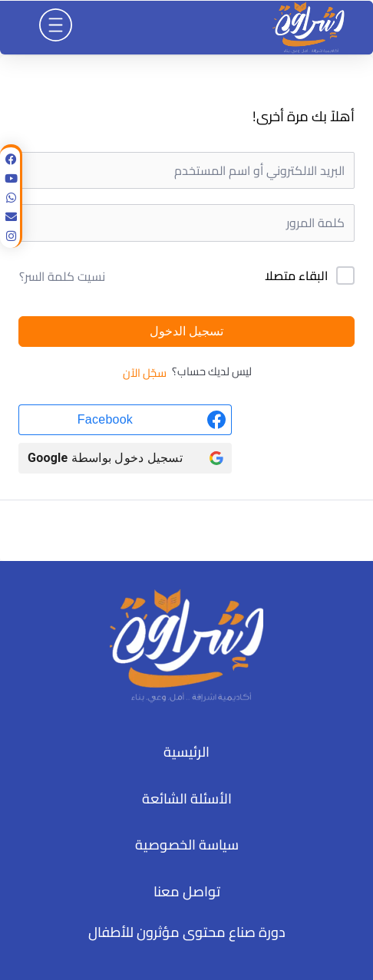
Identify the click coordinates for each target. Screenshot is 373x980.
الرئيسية (186, 752)
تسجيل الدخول (186, 332)
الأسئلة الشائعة (187, 799)
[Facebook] (125, 420)
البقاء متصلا (296, 276)
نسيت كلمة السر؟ (62, 276)
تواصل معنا (187, 891)
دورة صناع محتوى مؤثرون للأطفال (187, 932)
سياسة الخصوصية (187, 845)
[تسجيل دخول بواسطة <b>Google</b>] (125, 458)
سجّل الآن (145, 373)
